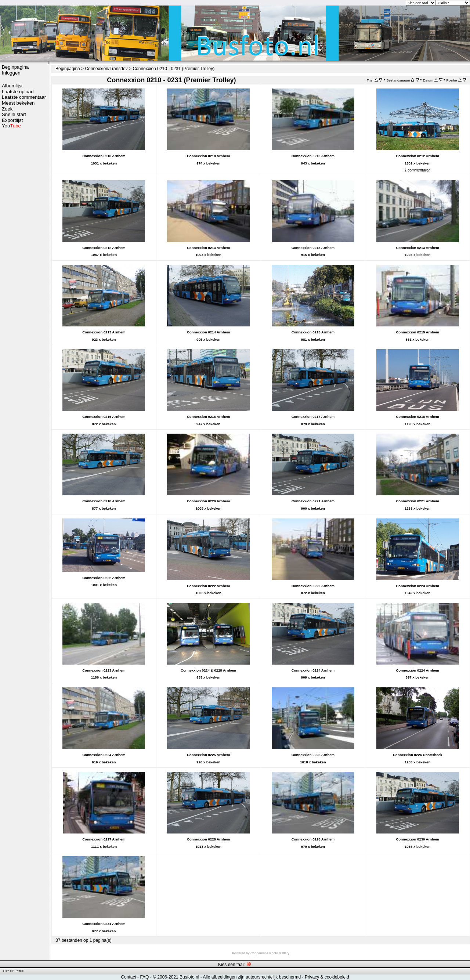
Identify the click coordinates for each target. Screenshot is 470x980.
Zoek (7, 109)
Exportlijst (12, 120)
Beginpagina (15, 67)
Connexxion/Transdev (106, 69)
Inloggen (11, 73)
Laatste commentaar (24, 97)
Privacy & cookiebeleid (327, 977)
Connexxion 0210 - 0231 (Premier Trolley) (173, 69)
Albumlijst (12, 86)
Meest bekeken (18, 103)
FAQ (144, 977)
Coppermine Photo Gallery (270, 953)
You (11, 126)
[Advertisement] (24, 245)
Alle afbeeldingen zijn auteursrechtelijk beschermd (252, 977)
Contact (128, 977)
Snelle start (14, 114)
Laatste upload (18, 92)
